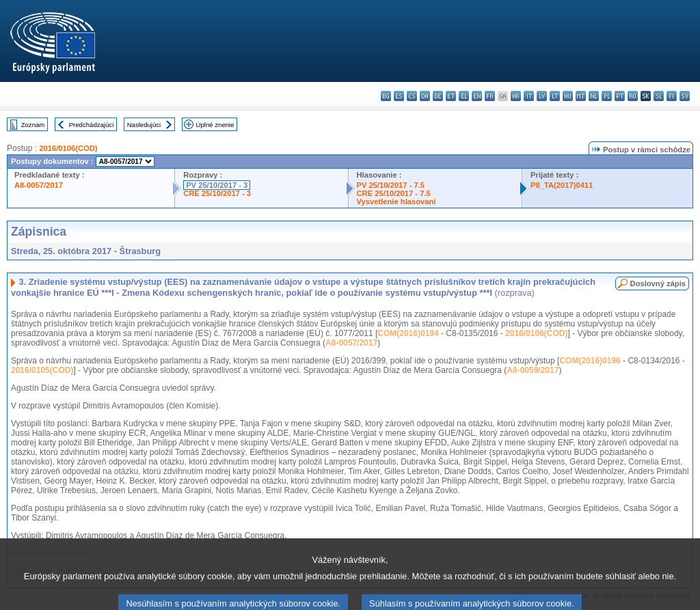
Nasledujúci (144, 125)
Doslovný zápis (658, 283)
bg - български (386, 96)
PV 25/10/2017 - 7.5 (391, 185)
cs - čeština (412, 96)
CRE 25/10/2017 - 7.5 (394, 193)
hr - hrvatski (516, 96)
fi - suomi (672, 96)
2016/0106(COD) (68, 148)
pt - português (620, 96)
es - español (399, 96)
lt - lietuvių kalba (555, 96)
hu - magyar (568, 96)
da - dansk (425, 96)
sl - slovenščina (659, 96)
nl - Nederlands (594, 96)
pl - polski (607, 96)
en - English (477, 96)
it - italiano (529, 96)
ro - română (633, 96)
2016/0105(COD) (42, 370)
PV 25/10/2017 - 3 (217, 185)
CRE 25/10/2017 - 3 (217, 193)
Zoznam (33, 125)
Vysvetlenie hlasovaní (396, 202)
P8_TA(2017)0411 (562, 185)
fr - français (490, 96)
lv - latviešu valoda (542, 96)
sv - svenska (685, 96)
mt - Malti (581, 96)
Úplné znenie (215, 125)
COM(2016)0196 (590, 361)
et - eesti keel (451, 96)
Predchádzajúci (92, 125)
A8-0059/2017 (533, 370)
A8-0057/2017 (39, 185)
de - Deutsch (438, 96)
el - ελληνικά (464, 96)
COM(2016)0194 (408, 333)
